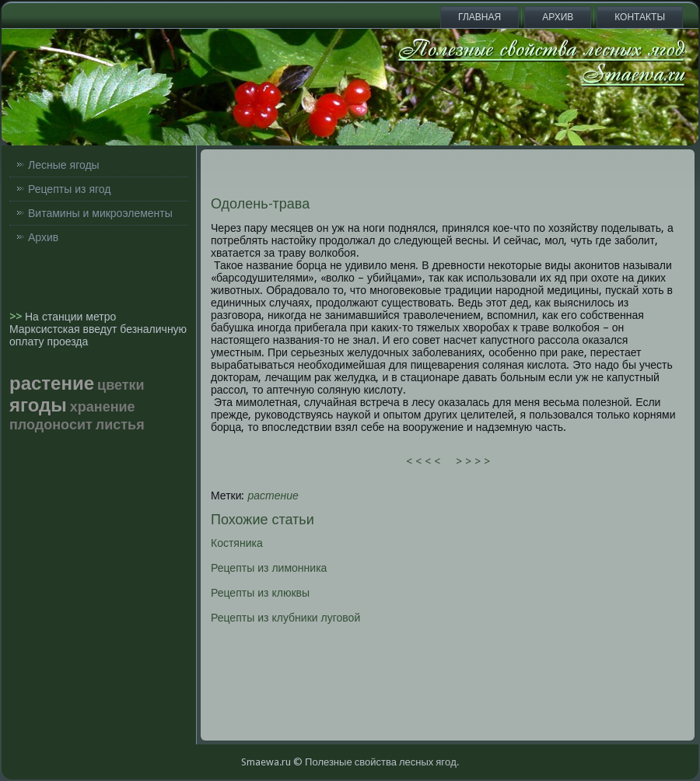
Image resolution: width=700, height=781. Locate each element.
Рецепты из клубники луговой (285, 618)
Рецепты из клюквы (260, 593)
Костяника (237, 543)
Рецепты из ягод (69, 189)
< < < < (423, 461)
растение (273, 496)
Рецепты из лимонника (269, 568)
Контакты (640, 17)
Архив (558, 17)
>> (17, 317)
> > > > (473, 461)
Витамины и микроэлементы (100, 213)
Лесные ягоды (64, 165)
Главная (479, 17)
